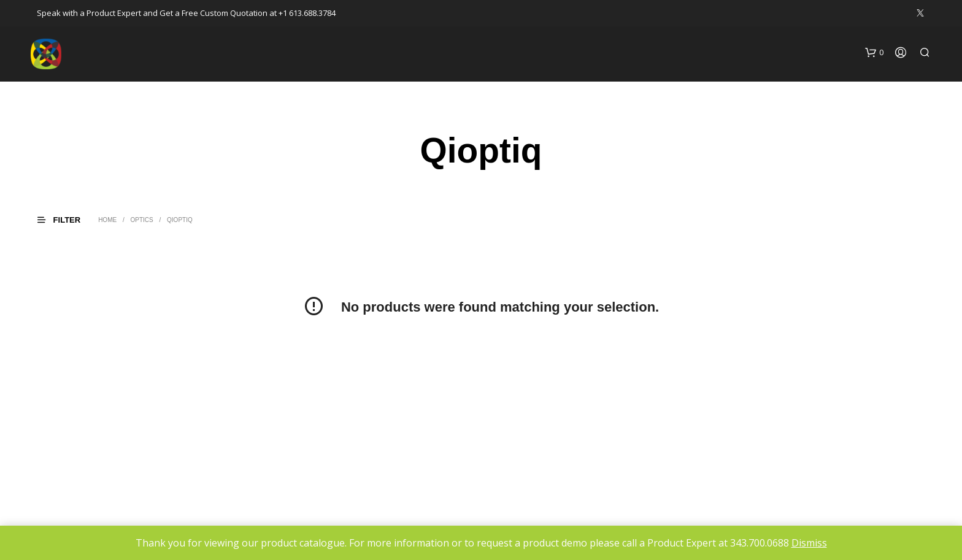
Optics (141, 220)
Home (107, 220)
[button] (874, 53)
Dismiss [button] (809, 543)
